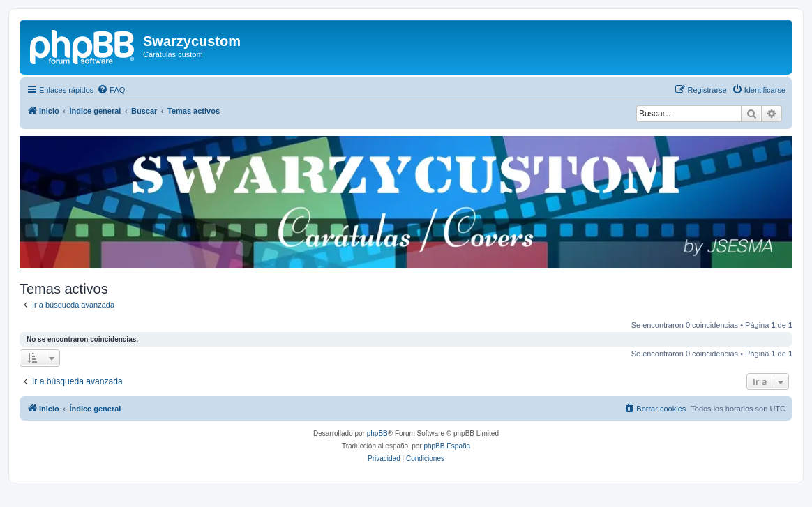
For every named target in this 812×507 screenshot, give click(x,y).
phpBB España (447, 446)
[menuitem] (111, 90)
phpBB (377, 433)
